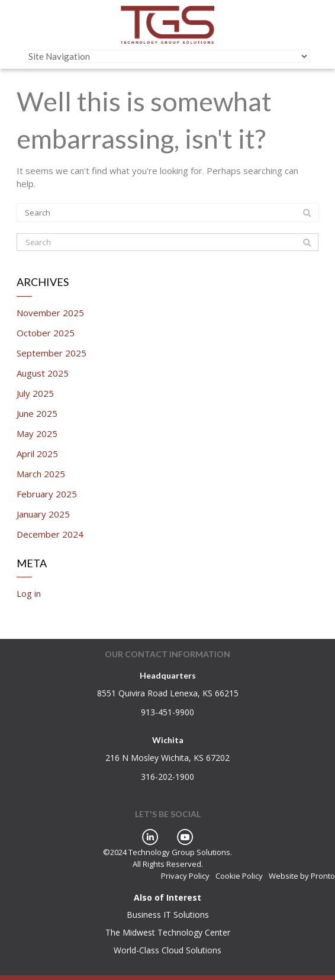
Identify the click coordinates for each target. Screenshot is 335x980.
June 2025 (37, 413)
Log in (29, 593)
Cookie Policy (239, 876)
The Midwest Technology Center (168, 932)
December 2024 (50, 534)
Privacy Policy (185, 876)
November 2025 (50, 313)
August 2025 (43, 373)
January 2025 (43, 514)
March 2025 (41, 474)
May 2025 (37, 433)
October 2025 (46, 333)
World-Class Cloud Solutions (167, 950)
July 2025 (35, 393)
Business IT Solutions (168, 915)
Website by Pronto (302, 876)
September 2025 (51, 353)
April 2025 (37, 454)
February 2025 (47, 494)
